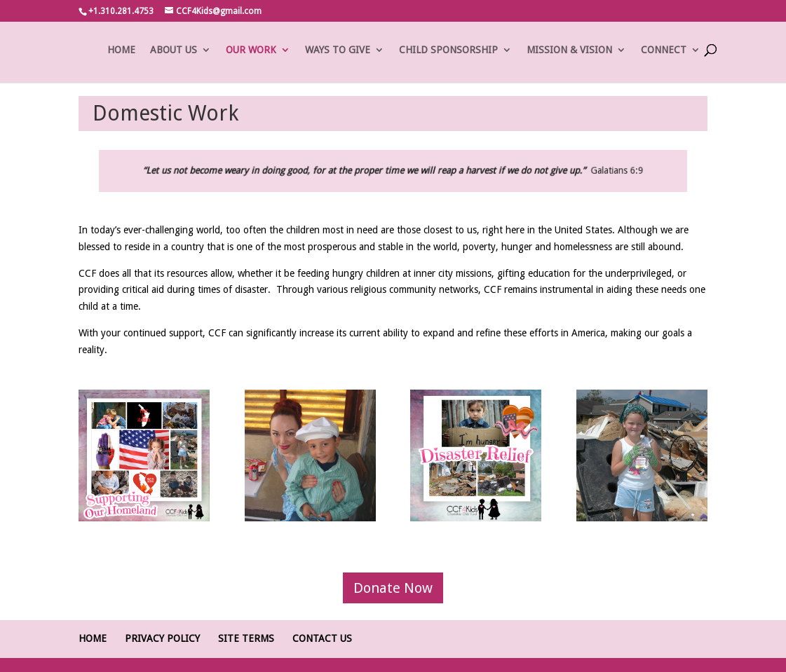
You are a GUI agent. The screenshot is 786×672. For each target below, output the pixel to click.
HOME (121, 50)
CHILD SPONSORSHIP (448, 50)
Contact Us (322, 638)
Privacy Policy (162, 638)
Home (93, 638)
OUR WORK (251, 50)
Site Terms (246, 638)
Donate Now (393, 588)
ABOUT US (174, 50)
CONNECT (664, 50)
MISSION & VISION (569, 50)
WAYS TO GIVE (338, 50)
